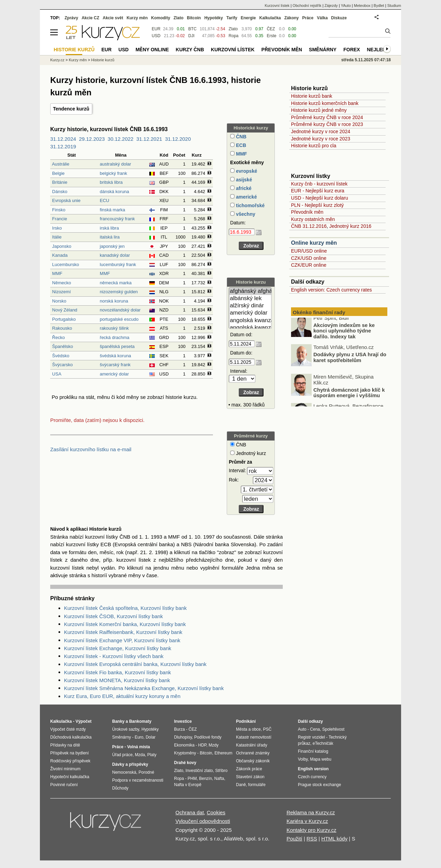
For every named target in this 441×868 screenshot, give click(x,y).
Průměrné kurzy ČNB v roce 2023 (327, 124)
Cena (315, 729)
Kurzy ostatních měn (313, 219)
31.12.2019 (63, 146)
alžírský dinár (250, 306)
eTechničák (323, 743)
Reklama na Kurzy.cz (311, 812)
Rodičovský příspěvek (70, 761)
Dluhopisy (183, 737)
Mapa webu (321, 759)
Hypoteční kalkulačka (70, 777)
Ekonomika (184, 745)
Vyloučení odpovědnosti (203, 821)
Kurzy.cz (57, 60)
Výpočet (83, 721)
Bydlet (379, 6)
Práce (308, 18)
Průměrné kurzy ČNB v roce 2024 (327, 117)
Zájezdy (331, 6)
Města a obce (248, 729)
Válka (322, 18)
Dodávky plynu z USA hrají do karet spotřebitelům (350, 361)
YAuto (346, 6)
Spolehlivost (334, 729)
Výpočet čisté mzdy (68, 729)
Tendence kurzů (71, 109)
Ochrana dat (190, 812)
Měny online (152, 50)
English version (313, 769)
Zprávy (71, 18)
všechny (245, 214)
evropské (246, 171)
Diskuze (339, 18)
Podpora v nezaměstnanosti (138, 780)
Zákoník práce (249, 769)
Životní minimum (65, 769)
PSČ (267, 729)
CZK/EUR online (309, 265)
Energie (248, 18)
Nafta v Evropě (188, 785)
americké (246, 197)
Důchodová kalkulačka (71, 737)
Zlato (233, 29)
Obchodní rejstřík (307, 6)
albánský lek (250, 299)
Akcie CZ (90, 18)
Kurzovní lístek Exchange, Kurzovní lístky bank (118, 648)
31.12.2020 (178, 139)
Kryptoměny (185, 753)
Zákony (291, 18)
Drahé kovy (185, 763)
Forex (352, 50)
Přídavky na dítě (65, 745)
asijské (243, 180)
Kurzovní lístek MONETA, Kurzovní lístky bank (117, 680)
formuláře (257, 785)
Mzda (140, 755)
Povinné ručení (64, 785)
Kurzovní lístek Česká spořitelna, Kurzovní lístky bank (125, 608)
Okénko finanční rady (319, 312)
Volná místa (138, 747)
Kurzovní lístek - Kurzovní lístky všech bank (114, 656)
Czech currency (312, 777)
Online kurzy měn (314, 243)
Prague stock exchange (319, 785)
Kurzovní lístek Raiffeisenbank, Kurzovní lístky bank (123, 632)
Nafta (219, 779)
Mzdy (214, 745)
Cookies (216, 812)
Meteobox (362, 6)
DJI (191, 36)
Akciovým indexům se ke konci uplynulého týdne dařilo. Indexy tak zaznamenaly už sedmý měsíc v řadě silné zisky (339, 340)
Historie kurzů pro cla (314, 146)
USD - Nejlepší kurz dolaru (320, 198)
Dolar (150, 737)
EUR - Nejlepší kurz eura (318, 191)
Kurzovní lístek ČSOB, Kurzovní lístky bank (114, 616)
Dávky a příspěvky (130, 764)
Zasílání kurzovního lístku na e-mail (91, 449)
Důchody (120, 788)
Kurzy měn (137, 18)
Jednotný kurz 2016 (350, 226)
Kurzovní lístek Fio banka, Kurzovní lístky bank (117, 672)
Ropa (234, 36)
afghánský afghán (250, 291)
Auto (302, 729)
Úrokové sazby (126, 729)
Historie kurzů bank (312, 96)
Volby (303, 759)
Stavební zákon (250, 777)
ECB (240, 145)
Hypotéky (214, 18)
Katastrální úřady (252, 745)
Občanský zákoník (253, 761)
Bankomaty (140, 721)
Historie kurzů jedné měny (319, 110)
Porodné (146, 772)
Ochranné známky (253, 753)
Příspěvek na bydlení (69, 753)
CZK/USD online (309, 258)
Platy (152, 755)
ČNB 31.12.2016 (309, 226)
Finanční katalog (313, 751)
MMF (241, 154)
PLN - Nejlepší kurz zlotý (317, 205)
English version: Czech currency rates (331, 290)
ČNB (240, 137)
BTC (192, 29)
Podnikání (246, 721)
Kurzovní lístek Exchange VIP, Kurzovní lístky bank (122, 640)
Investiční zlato (199, 771)
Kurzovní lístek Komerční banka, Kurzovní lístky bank (125, 624)
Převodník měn (307, 212)
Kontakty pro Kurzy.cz (311, 830)
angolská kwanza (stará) (250, 328)
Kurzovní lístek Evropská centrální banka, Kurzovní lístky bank (135, 664)
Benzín (206, 779)
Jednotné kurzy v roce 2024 (321, 131)
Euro (139, 737)
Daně (241, 785)
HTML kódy (334, 839)
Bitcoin (194, 18)
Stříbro (221, 771)
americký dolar (250, 313)
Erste (271, 36)
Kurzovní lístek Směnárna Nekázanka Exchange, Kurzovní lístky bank (144, 688)
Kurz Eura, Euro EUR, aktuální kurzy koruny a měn (122, 696)
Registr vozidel (311, 737)
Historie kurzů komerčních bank (325, 103)
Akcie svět (113, 18)
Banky (118, 721)
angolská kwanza (250, 321)
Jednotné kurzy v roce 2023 (321, 139)
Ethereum (223, 753)
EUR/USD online (309, 251)
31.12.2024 (63, 139)
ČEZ (271, 29)
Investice (183, 721)
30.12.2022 (121, 139)
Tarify (232, 18)
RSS (312, 839)
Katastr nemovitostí (254, 737)
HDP (202, 745)
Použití (294, 839)
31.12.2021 (149, 139)
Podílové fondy (208, 737)
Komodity (160, 18)
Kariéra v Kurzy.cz (307, 821)
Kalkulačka (270, 18)
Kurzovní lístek (277, 6)
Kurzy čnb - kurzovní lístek (319, 184)
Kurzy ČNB (190, 50)
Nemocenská (124, 772)
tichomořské (250, 205)
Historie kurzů (103, 60)
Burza (179, 729)
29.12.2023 (92, 139)
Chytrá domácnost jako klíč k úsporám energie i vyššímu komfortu (349, 399)
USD (156, 36)
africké (243, 188)
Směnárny (323, 50)
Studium (394, 6)
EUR (156, 29)
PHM (192, 779)
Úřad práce (122, 755)
